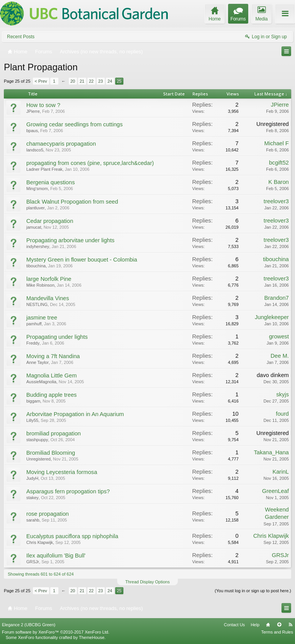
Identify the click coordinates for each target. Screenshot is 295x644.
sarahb (33, 520)
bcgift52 (279, 163)
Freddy (33, 343)
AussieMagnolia (41, 382)
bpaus (32, 131)
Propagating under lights (57, 337)
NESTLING (37, 304)
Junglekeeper (272, 317)
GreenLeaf (275, 491)
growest (279, 336)
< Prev (41, 81)
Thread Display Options (147, 582)
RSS (290, 625)
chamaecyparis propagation (61, 144)
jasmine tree (42, 318)
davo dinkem (273, 375)
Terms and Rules (277, 632)
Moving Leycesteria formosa (62, 472)
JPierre (33, 111)
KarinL (281, 472)
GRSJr (33, 562)
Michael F (276, 143)
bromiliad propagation (54, 433)
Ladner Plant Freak (44, 169)
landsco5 (35, 150)
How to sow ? (43, 105)
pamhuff (34, 324)
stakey (32, 498)
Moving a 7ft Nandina (53, 356)
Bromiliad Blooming (51, 453)
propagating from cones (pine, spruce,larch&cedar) (90, 163)
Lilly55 (32, 420)
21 (82, 81)
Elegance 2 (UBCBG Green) (29, 625)
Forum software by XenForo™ (56, 632)
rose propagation (48, 514)
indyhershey (38, 246)
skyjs (282, 394)
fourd (282, 414)
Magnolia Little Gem (51, 376)
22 (91, 81)
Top (279, 625)
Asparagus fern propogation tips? (68, 491)
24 (110, 81)
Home (268, 625)
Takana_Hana (271, 452)
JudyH (32, 478)
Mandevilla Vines (48, 298)
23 (101, 81)
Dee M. (280, 356)
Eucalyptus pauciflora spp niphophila (72, 536)
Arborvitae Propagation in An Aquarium (75, 414)
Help (255, 625)
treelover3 (276, 201)
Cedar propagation (50, 221)
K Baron (279, 182)
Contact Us (234, 625)
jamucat (34, 227)
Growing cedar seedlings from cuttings (74, 124)
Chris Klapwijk (40, 542)
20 (73, 81)
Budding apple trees (51, 395)
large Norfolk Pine (49, 279)
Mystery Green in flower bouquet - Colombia (82, 260)
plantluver (36, 208)
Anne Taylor (38, 362)
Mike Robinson (40, 285)
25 (119, 81)
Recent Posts (21, 37)
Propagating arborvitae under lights (70, 240)
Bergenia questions (50, 182)
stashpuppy (37, 440)
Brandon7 (276, 298)
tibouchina (36, 266)
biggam (33, 401)
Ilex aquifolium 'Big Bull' (56, 556)
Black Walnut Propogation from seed (72, 202)
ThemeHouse (92, 637)
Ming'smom (37, 189)
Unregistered (273, 124)
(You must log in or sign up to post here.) (253, 591)
